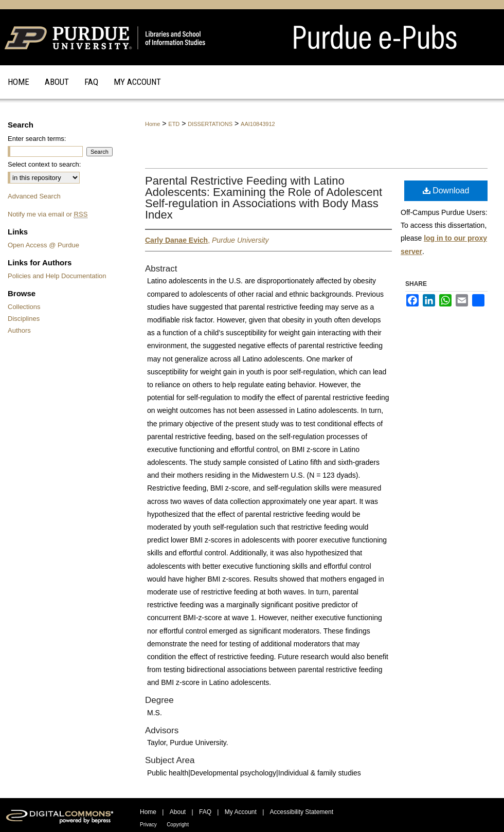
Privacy (148, 825)
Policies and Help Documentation (57, 276)
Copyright (178, 825)
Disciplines (24, 319)
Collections (24, 307)
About (178, 812)
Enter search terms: (37, 139)
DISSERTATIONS (210, 124)
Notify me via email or (48, 214)
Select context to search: (44, 164)
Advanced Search (34, 196)
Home (152, 124)
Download (446, 191)
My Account (241, 812)
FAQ (205, 812)
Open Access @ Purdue (43, 245)
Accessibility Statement (302, 812)
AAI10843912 (258, 124)
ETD (174, 124)
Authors (19, 330)
